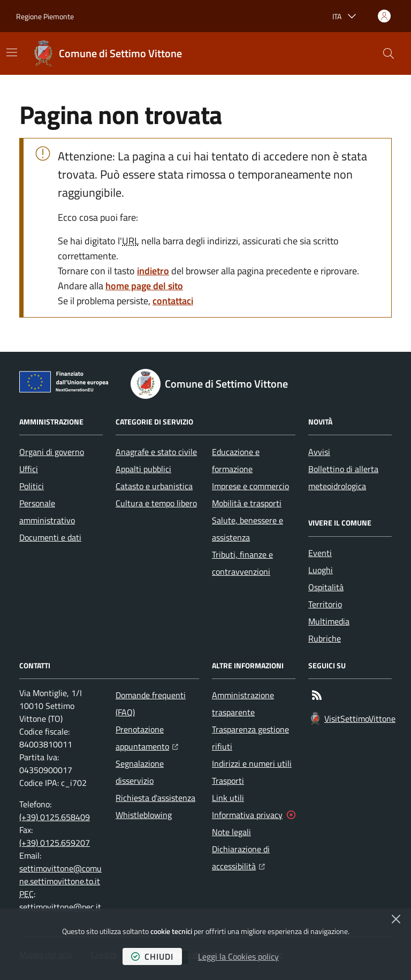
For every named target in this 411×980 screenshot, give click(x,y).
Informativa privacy (247, 815)
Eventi (320, 553)
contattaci (173, 301)
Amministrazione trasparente (243, 704)
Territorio (325, 604)
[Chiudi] (396, 919)
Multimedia (329, 621)
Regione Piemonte (45, 16)
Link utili (228, 798)
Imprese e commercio (250, 486)
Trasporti (228, 781)
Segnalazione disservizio (140, 772)
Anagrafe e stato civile (156, 452)
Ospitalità (326, 587)
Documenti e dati (50, 537)
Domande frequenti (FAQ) (151, 704)
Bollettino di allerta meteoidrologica (343, 477)
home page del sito (144, 286)
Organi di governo (52, 452)
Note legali (231, 832)
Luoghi (321, 570)
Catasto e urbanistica (154, 486)
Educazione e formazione (236, 460)
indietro (153, 271)
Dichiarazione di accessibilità (254, 858)
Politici (32, 486)
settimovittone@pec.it (60, 907)
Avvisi (319, 452)
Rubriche (325, 638)
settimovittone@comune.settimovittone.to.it (60, 875)
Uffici (29, 469)
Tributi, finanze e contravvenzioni (242, 563)
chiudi (152, 956)
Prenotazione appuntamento (157, 738)
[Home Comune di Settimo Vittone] (108, 53)
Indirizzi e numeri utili (252, 763)
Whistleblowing (144, 815)
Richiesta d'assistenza (155, 798)
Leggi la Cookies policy (238, 956)
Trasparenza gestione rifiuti (250, 738)
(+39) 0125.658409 (55, 817)
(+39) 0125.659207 (55, 843)
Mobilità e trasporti (247, 503)
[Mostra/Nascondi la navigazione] (12, 52)
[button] (389, 53)
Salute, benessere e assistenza (248, 529)
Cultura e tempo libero (156, 503)
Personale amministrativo (47, 512)
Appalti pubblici (143, 469)
